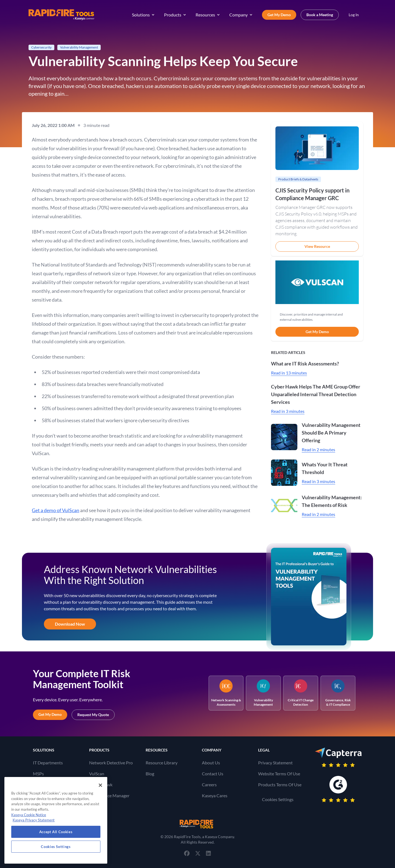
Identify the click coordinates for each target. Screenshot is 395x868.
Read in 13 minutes (289, 373)
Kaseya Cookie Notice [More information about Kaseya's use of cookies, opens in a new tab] (29, 815)
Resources (208, 15)
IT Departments (48, 763)
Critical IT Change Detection (301, 693)
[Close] (100, 785)
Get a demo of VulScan (56, 510)
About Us (211, 763)
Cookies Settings (278, 799)
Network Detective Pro (111, 763)
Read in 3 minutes (288, 411)
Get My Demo (279, 15)
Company (241, 15)
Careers (209, 785)
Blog (150, 774)
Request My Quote (93, 715)
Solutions (144, 15)
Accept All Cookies (56, 832)
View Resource (317, 246)
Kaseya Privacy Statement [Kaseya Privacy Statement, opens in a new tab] (34, 820)
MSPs (38, 774)
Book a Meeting (320, 15)
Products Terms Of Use (280, 785)
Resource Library (162, 763)
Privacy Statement (275, 763)
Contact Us (213, 774)
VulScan (97, 774)
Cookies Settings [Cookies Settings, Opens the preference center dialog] (56, 847)
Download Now (70, 624)
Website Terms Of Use (279, 774)
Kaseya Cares (215, 795)
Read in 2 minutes (318, 449)
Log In (354, 15)
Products (175, 15)
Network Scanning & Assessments (226, 693)
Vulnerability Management (263, 693)
